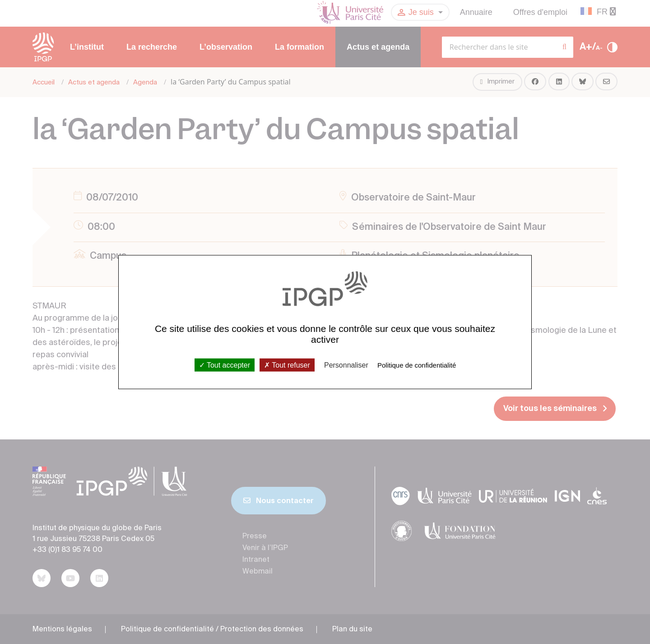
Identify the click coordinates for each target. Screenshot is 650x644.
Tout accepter (225, 365)
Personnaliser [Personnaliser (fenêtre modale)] (346, 365)
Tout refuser (287, 365)
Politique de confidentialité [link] (417, 365)
